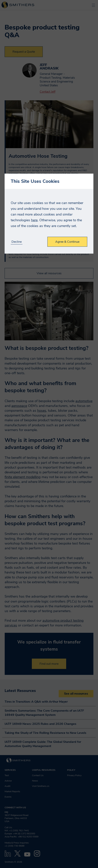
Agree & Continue (67, 242)
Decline (17, 242)
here (34, 220)
